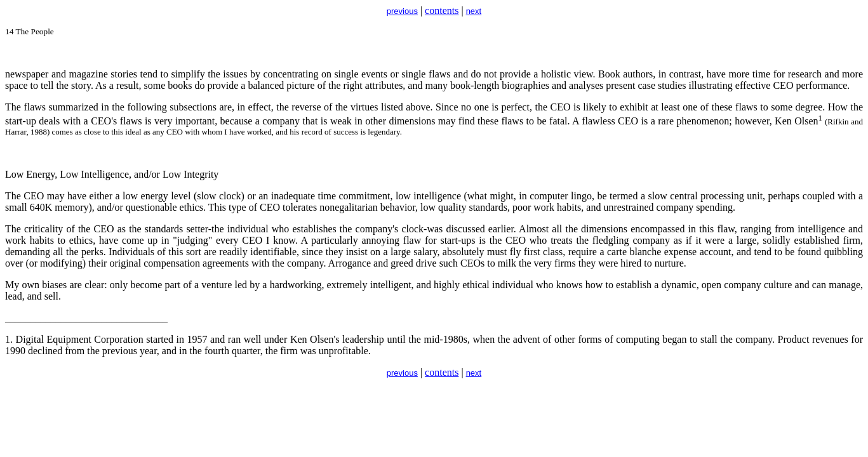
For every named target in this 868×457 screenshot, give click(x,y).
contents (442, 10)
